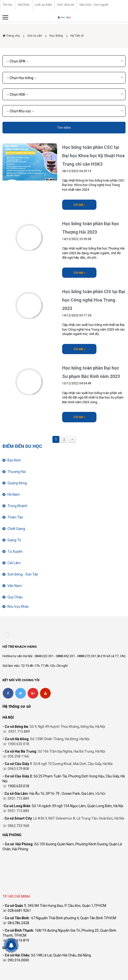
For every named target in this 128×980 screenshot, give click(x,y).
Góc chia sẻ (66, 5)
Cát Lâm (14, 563)
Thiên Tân (15, 517)
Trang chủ (11, 36)
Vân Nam (15, 586)
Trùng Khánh (17, 506)
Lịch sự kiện (43, 5)
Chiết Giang (16, 529)
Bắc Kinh (14, 460)
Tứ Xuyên (15, 551)
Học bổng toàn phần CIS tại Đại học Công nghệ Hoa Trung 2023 (94, 300)
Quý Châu (15, 597)
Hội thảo (24, 5)
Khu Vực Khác (18, 607)
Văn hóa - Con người (94, 5)
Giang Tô (14, 540)
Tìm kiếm (64, 128)
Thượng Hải (17, 472)
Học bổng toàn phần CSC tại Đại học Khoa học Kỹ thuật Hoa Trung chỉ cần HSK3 (93, 156)
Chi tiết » (79, 205)
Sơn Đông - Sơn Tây (23, 574)
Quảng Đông (17, 483)
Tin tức (8, 5)
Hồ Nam (14, 494)
